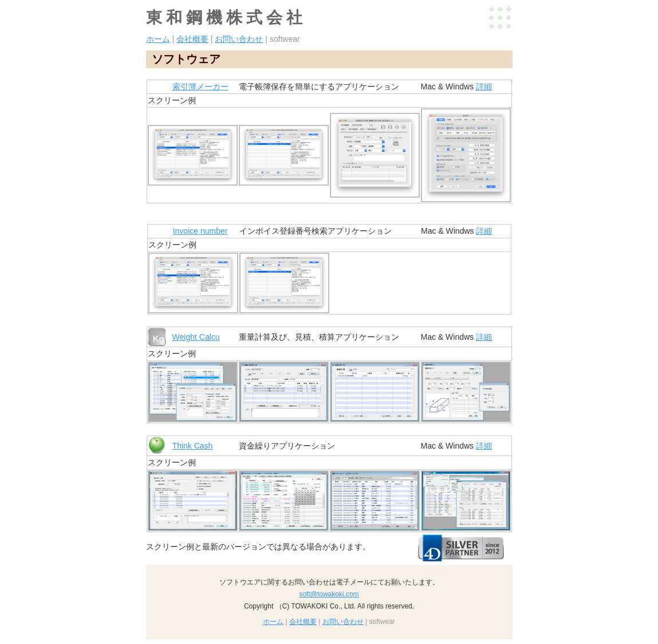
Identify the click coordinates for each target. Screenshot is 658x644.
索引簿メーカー (200, 87)
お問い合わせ (239, 39)
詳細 (484, 87)
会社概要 (192, 39)
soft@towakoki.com (329, 594)
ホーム (158, 39)
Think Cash (193, 446)
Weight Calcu (196, 337)
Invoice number (200, 231)
